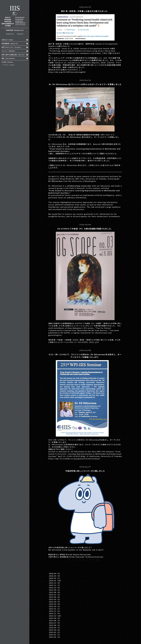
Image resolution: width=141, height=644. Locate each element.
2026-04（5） (55, 573)
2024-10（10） (56, 616)
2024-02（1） (55, 635)
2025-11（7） (55, 585)
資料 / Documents (8, 58)
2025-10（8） (55, 588)
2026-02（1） (55, 578)
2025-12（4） (55, 583)
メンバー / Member (8, 51)
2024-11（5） (55, 613)
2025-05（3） (55, 599)
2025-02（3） (55, 606)
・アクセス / (8, 65)
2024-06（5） (55, 625)
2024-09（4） (55, 618)
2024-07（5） (55, 623)
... (101, 560)
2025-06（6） (55, 597)
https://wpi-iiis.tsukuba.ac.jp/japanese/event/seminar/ (74, 459)
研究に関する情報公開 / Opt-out (13, 55)
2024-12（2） (55, 611)
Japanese (10, 34)
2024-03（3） (55, 632)
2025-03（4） (55, 604)
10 (97, 560)
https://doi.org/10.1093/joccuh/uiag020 (67, 72)
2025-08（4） (55, 592)
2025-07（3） (55, 595)
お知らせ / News (7, 40)
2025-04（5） (55, 602)
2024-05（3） (55, 628)
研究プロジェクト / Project (11, 47)
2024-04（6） (55, 630)
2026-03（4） (55, 576)
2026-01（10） (56, 581)
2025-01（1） (55, 609)
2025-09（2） (55, 590)
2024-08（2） (55, 620)
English (20, 34)
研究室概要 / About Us (10, 43)
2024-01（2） (55, 637)
